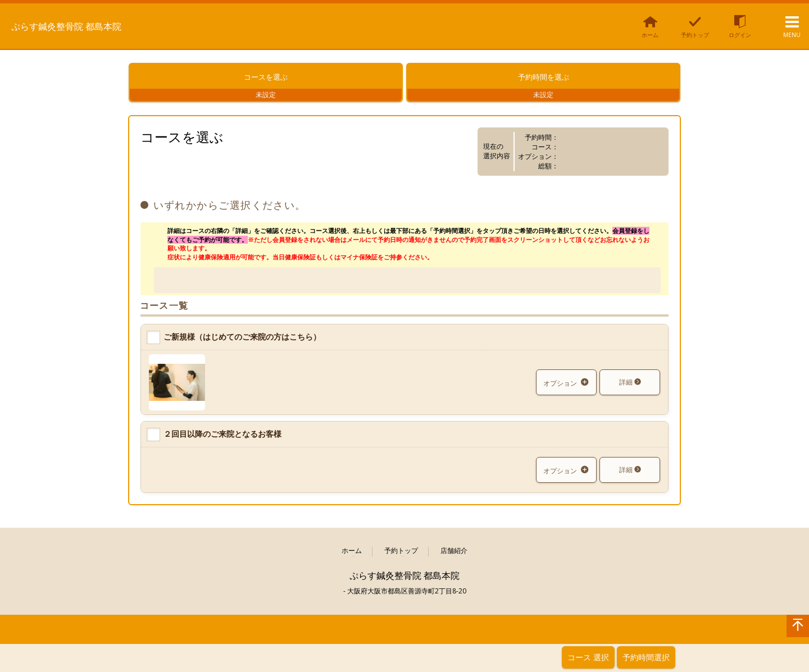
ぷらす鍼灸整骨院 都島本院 (88, 25)
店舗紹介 (454, 558)
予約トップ (401, 558)
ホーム (352, 558)
